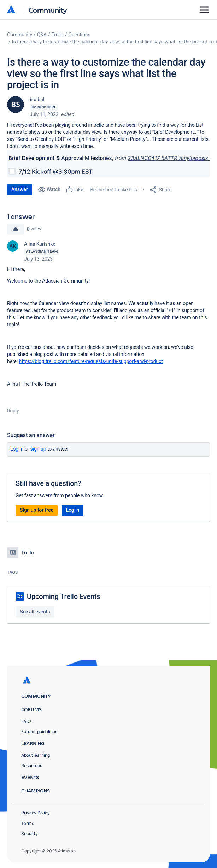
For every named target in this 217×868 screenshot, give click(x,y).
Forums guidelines (39, 732)
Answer (20, 189)
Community (48, 10)
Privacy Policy (36, 813)
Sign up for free (37, 510)
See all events (35, 612)
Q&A (42, 35)
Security (30, 834)
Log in (17, 449)
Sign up (38, 449)
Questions (79, 35)
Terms (28, 823)
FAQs (26, 721)
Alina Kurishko (40, 244)
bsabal (37, 100)
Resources (32, 765)
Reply (13, 411)
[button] (108, 163)
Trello (58, 35)
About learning (36, 755)
